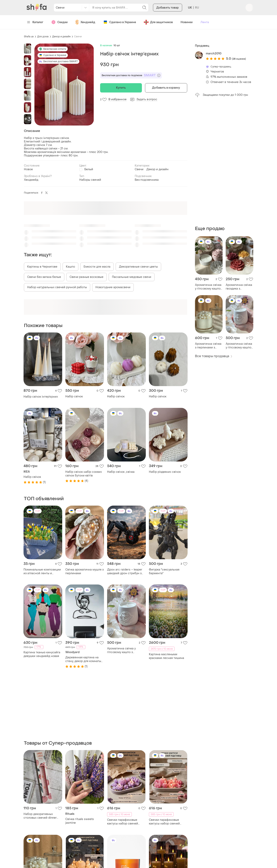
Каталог (35, 22)
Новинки (187, 22)
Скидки (59, 22)
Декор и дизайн (61, 37)
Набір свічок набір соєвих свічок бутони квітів (84, 474)
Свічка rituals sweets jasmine (80, 821)
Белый (89, 169)
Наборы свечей (90, 180)
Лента (205, 22)
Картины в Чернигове (42, 267)
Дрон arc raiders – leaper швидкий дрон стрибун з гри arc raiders (125, 571)
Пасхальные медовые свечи (132, 277)
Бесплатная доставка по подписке (131, 75)
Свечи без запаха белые (44, 277)
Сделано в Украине (120, 22)
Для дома (43, 37)
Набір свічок (74, 396)
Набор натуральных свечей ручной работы (57, 287)
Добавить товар (167, 8)
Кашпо (70, 267)
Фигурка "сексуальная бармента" (164, 571)
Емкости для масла (97, 267)
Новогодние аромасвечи (113, 287)
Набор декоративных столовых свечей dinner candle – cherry (40, 816)
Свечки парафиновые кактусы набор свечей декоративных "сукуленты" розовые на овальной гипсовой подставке (167, 822)
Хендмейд (85, 22)
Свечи (78, 37)
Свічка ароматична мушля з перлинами (84, 571)
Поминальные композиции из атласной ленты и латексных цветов (42, 571)
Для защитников (158, 22)
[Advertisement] (224, 161)
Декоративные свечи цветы (138, 267)
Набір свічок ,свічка (121, 472)
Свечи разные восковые (87, 277)
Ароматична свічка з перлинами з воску (208, 346)
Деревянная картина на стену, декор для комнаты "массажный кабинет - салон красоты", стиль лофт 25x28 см (84, 659)
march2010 (214, 54)
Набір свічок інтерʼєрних (41, 397)
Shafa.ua (29, 37)
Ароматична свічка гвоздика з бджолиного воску (239, 287)
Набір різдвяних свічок (165, 472)
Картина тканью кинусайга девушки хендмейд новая (42, 654)
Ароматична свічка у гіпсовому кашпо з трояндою (239, 346)
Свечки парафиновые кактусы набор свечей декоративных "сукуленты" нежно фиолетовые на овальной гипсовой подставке (125, 822)
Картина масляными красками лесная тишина (166, 656)
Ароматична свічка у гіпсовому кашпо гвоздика (208, 287)
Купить (121, 88)
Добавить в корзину (166, 88)
